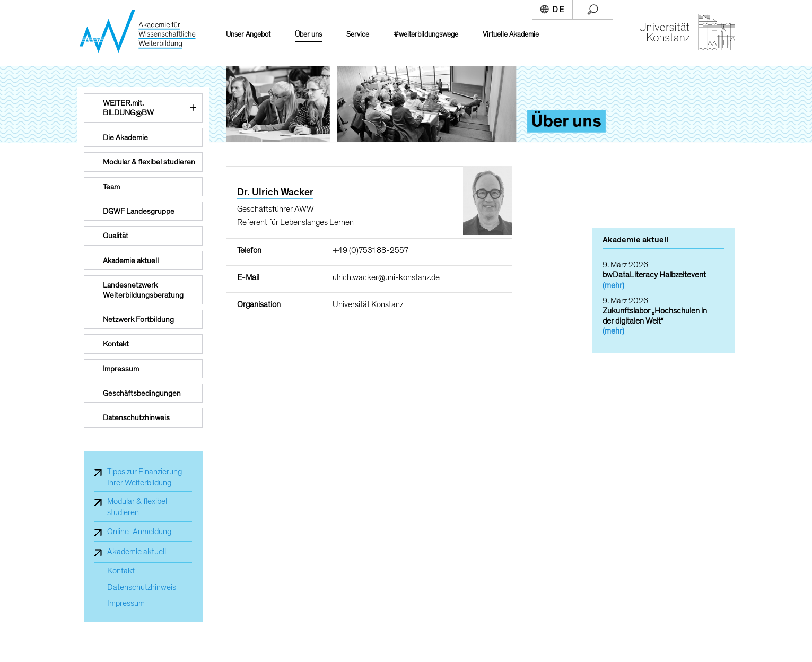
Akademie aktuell (137, 552)
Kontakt (121, 571)
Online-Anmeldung (139, 532)
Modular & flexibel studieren (137, 507)
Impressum (126, 603)
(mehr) (613, 285)
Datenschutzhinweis (142, 587)
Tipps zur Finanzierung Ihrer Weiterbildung (145, 477)
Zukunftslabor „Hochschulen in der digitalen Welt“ (655, 316)
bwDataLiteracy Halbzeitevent (654, 275)
